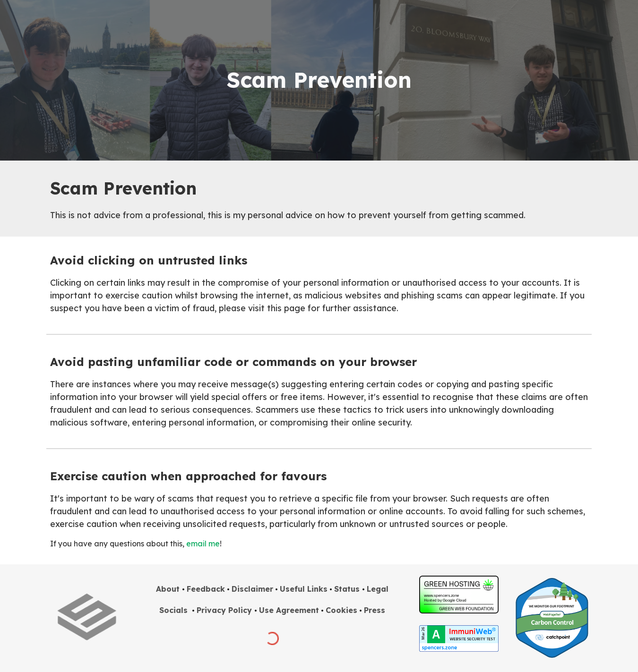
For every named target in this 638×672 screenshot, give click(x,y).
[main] (319, 81)
